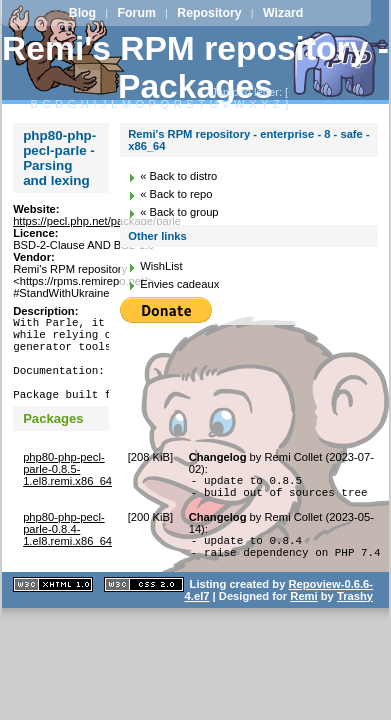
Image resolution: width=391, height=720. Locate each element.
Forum (137, 13)
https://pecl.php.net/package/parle (97, 221)
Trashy (355, 629)
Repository (209, 13)
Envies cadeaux (179, 284)
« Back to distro (178, 176)
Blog (82, 13)
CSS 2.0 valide (144, 617)
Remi (303, 629)
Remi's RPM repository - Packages (195, 67)
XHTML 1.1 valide (53, 617)
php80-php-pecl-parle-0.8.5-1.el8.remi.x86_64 (67, 490)
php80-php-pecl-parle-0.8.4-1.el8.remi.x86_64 (67, 556)
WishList (161, 266)
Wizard (283, 13)
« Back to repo (176, 194)
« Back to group (179, 212)
